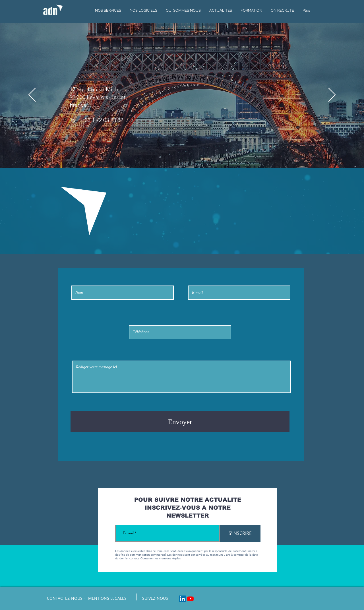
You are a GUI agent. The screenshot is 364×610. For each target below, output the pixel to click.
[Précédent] (32, 95)
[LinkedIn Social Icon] (182, 599)
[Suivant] (332, 95)
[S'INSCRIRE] (240, 533)
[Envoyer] (180, 422)
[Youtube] (190, 599)
